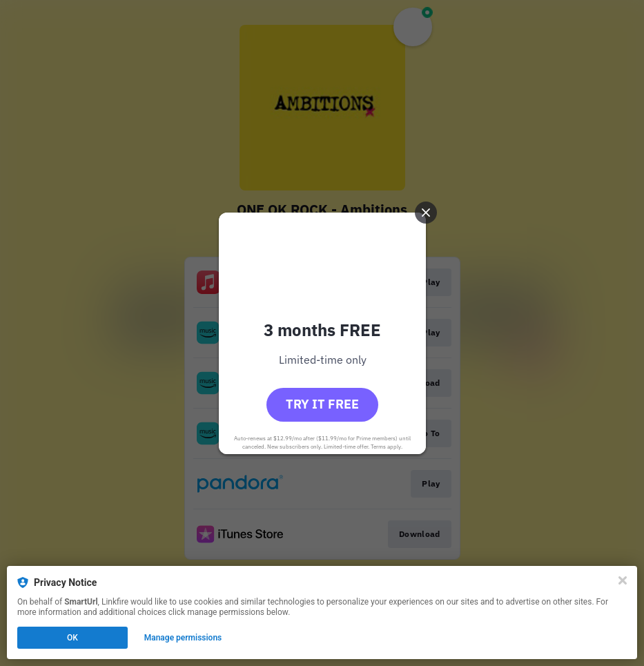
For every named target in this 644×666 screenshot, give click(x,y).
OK (72, 638)
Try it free (322, 404)
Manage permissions (183, 638)
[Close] (623, 580)
